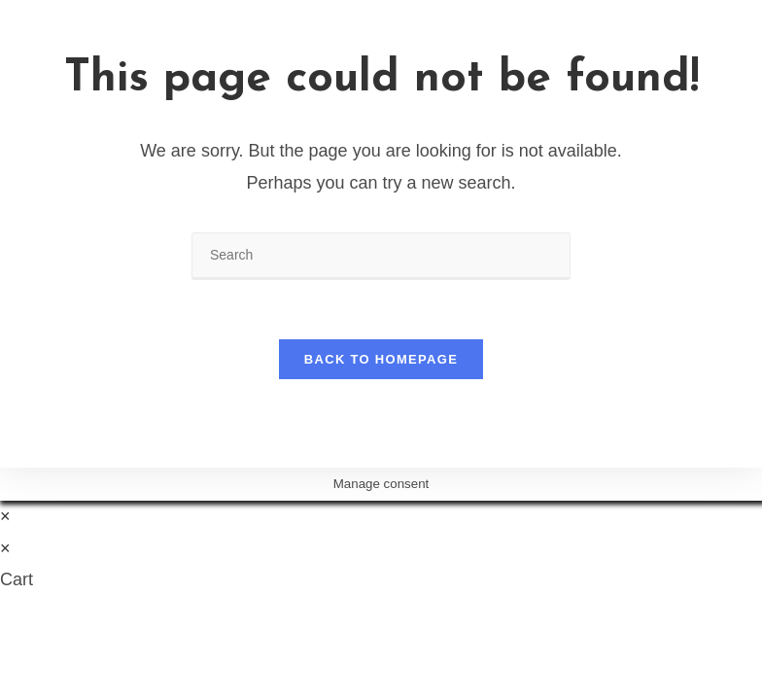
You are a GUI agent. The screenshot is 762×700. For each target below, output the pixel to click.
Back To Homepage (381, 359)
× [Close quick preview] (5, 516)
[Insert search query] (381, 256)
